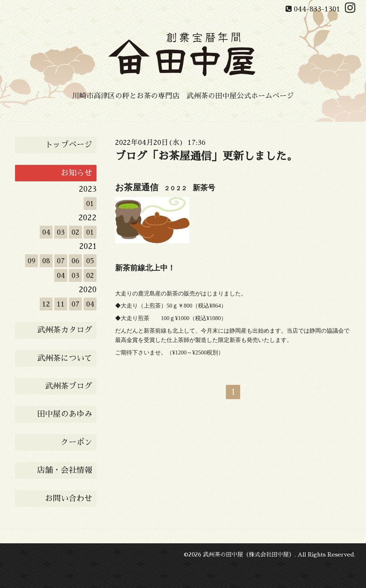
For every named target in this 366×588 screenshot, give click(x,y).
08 (46, 261)
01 (90, 204)
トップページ (69, 145)
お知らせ (76, 173)
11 (61, 304)
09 (31, 261)
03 (61, 232)
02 (75, 232)
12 (46, 304)
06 (75, 261)
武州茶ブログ (69, 386)
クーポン (76, 442)
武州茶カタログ (65, 330)
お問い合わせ (69, 499)
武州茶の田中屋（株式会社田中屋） (249, 555)
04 (46, 232)
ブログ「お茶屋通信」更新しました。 (206, 156)
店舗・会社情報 (65, 470)
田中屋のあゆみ (65, 414)
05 (90, 261)
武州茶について (65, 358)
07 (61, 261)
